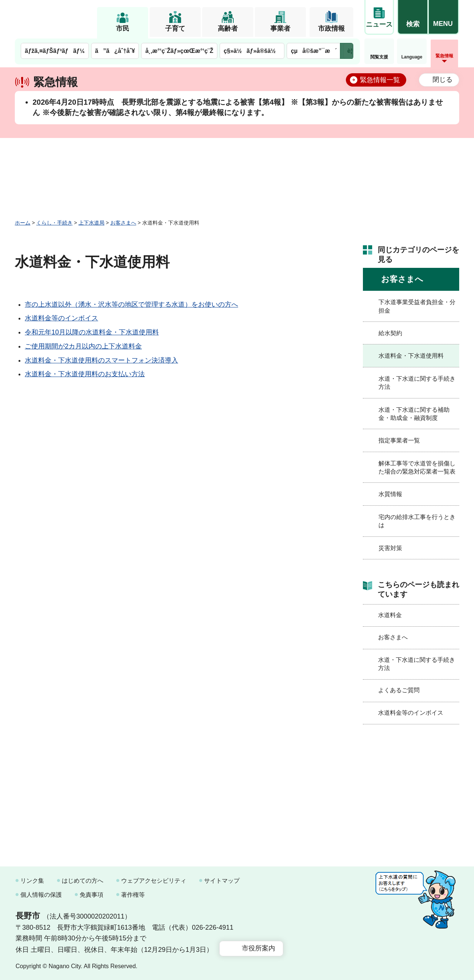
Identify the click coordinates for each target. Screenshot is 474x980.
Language (412, 57)
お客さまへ (123, 223)
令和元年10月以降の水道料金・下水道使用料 (92, 332)
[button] (413, 17)
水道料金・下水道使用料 (411, 356)
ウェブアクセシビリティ (154, 881)
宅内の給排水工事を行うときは (417, 521)
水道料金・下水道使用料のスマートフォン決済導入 (101, 360)
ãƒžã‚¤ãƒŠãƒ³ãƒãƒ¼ (55, 51)
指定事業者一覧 (399, 440)
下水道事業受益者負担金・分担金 (417, 306)
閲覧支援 (379, 57)
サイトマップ (222, 881)
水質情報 (390, 494)
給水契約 (390, 333)
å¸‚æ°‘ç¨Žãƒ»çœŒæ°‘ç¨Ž (179, 51)
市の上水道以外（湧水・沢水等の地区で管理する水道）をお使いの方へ (131, 304)
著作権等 (133, 895)
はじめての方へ (83, 881)
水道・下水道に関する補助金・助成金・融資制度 (414, 414)
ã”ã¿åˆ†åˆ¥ (115, 51)
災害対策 (390, 548)
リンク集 (32, 881)
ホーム (23, 223)
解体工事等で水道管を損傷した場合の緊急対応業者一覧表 (417, 467)
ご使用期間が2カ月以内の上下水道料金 (83, 346)
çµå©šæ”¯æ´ (314, 51)
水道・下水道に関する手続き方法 (417, 383)
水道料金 (390, 615)
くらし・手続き (54, 223)
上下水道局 (91, 223)
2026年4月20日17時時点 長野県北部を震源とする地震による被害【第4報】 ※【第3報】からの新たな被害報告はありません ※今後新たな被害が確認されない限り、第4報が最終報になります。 (238, 107)
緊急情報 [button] (444, 56)
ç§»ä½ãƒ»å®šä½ (252, 51)
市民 (123, 28)
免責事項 (91, 895)
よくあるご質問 (399, 690)
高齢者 (228, 28)
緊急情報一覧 (380, 80)
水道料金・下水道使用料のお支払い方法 (85, 374)
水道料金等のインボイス (61, 318)
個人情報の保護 (41, 895)
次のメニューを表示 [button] (347, 51)
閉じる (443, 80)
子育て (175, 28)
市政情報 (331, 28)
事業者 (280, 28)
